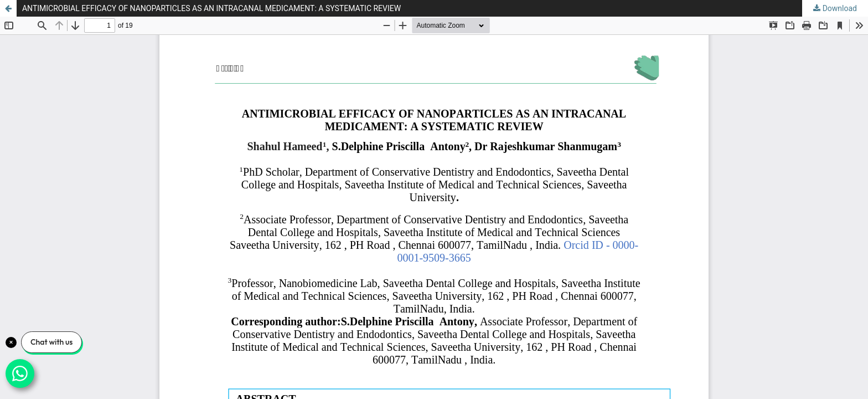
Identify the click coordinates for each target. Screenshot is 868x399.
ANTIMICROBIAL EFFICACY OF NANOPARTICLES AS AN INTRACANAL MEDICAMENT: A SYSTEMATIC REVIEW (211, 8)
